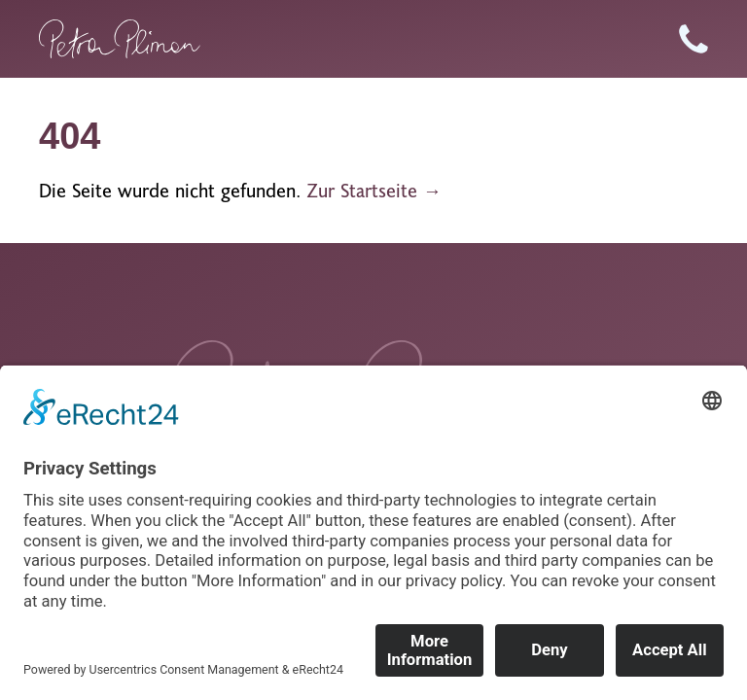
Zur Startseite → (374, 190)
